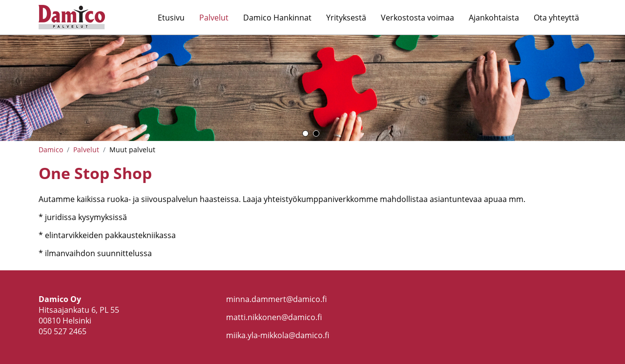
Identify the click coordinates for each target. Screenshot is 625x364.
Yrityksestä (346, 18)
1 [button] (305, 133)
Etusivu (171, 18)
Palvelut (214, 18)
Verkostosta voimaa (417, 18)
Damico (51, 150)
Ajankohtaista (494, 18)
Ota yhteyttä (556, 18)
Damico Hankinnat (277, 18)
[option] (312, 88)
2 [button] (316, 133)
